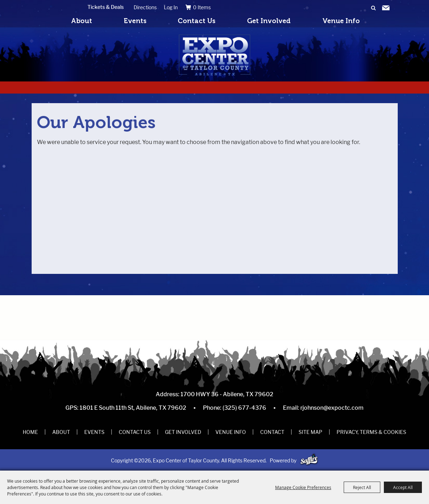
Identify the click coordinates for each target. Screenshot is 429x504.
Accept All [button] (403, 487)
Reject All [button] (362, 487)
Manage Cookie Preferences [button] (303, 487)
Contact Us (197, 21)
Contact (272, 432)
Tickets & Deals (106, 7)
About (82, 21)
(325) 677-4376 (244, 408)
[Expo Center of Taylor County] (214, 55)
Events (135, 21)
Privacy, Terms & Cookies (371, 432)
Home (30, 432)
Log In (171, 7)
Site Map (310, 432)
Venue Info (341, 21)
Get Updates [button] (386, 8)
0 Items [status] (202, 7)
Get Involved (269, 21)
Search (374, 8)
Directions (145, 7)
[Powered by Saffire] (309, 460)
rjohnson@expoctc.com (332, 408)
